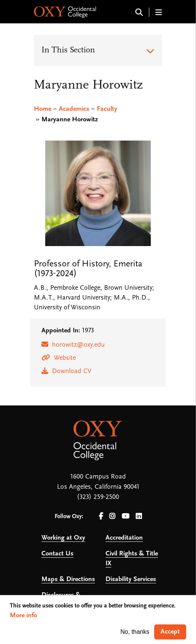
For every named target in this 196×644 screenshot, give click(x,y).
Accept (170, 632)
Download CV (72, 371)
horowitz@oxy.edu (78, 345)
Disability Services (131, 579)
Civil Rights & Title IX (132, 559)
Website (65, 358)
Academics (74, 109)
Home (43, 109)
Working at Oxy (63, 538)
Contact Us (57, 554)
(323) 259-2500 (98, 497)
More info (23, 616)
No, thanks (135, 632)
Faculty (107, 109)
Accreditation (124, 538)
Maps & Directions (68, 579)
